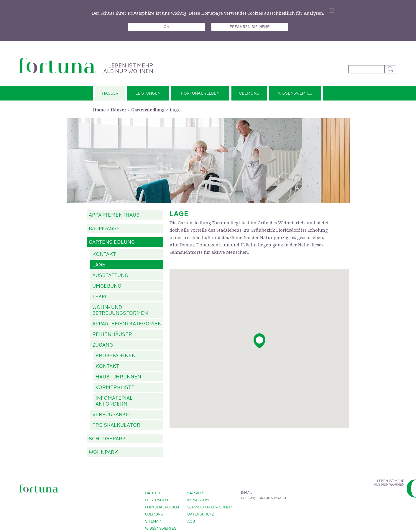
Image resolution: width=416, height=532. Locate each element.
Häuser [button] (110, 93)
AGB (191, 521)
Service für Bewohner (209, 507)
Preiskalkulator (116, 425)
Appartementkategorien (127, 324)
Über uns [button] (249, 93)
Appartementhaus (114, 215)
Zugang (103, 345)
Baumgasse (104, 229)
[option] (208, 161)
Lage (175, 110)
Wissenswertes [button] (295, 93)
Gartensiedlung (148, 110)
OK (166, 27)
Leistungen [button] (148, 93)
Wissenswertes (161, 528)
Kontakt (104, 254)
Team (99, 297)
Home (99, 110)
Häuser (119, 110)
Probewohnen (116, 356)
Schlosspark (107, 439)
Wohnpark (103, 452)
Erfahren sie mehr (250, 27)
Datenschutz (200, 514)
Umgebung (107, 286)
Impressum (198, 500)
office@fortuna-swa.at (264, 498)
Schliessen (331, 10)
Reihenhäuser (112, 335)
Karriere (196, 493)
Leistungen (156, 500)
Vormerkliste (115, 388)
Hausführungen (118, 377)
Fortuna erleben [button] (200, 93)
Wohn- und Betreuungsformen (120, 310)
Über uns (154, 514)
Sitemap (153, 521)
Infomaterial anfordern (114, 401)
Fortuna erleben (162, 507)
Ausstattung (110, 276)
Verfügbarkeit (113, 415)
